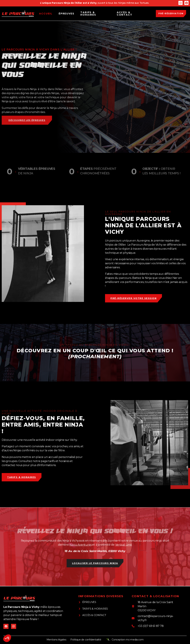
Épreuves (66, 14)
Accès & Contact (125, 14)
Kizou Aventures (80, 545)
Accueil (46, 14)
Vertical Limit (124, 545)
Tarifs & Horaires (88, 14)
